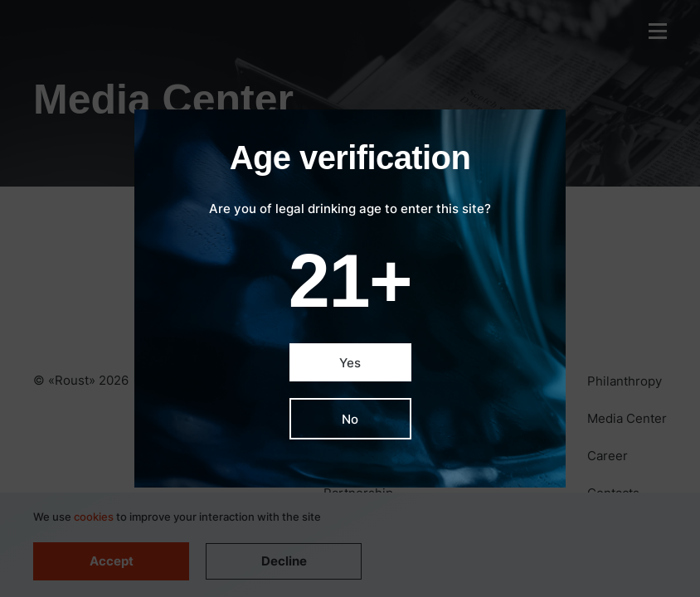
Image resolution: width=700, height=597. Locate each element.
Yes (350, 363)
